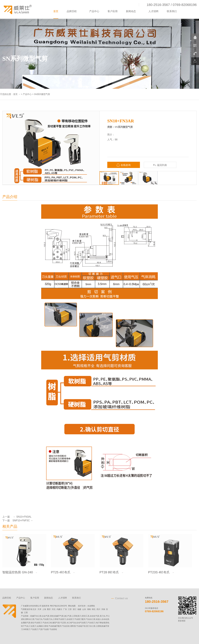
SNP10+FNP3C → (23, 520)
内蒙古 (59, 609)
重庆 (49, 609)
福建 (79, 609)
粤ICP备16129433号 (59, 606)
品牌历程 (72, 11)
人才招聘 (153, 11)
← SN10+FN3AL (22, 517)
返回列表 (160, 165)
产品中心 (94, 11)
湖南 (89, 609)
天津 (39, 609)
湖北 (94, 609)
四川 (98, 609)
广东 (65, 609)
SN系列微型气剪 (42, 94)
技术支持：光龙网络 (86, 606)
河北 (54, 609)
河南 (103, 609)
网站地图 (72, 606)
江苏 (70, 609)
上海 (44, 609)
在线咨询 (124, 165)
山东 (84, 609)
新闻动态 (131, 11)
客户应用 (113, 11)
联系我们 (172, 11)
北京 (35, 609)
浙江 (75, 609)
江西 (26, 612)
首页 (56, 11)
